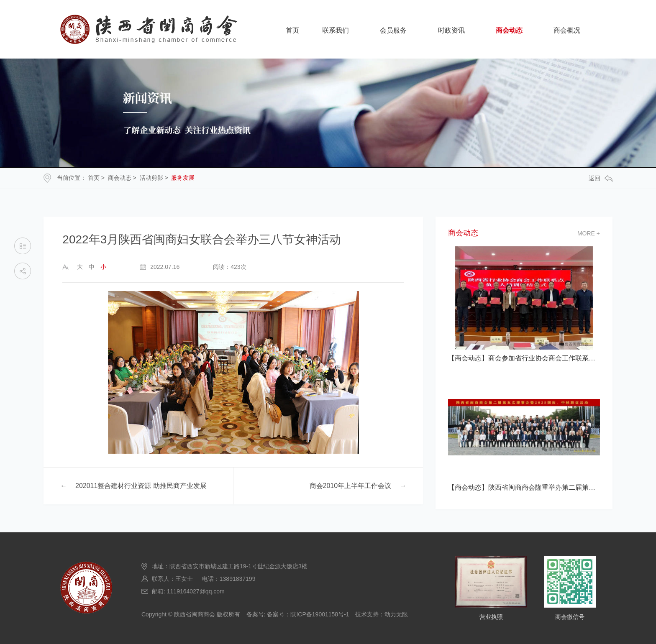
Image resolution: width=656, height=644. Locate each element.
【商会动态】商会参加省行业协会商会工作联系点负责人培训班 (524, 358)
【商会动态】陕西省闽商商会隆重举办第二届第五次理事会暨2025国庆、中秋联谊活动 (524, 487)
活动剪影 (151, 178)
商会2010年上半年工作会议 (351, 486)
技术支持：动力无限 (382, 614)
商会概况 (567, 30)
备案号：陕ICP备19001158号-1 (308, 614)
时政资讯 (451, 30)
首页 (292, 30)
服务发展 (183, 178)
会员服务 (393, 30)
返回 (601, 178)
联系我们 (336, 30)
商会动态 (509, 30)
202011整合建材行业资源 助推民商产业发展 (141, 486)
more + (589, 233)
